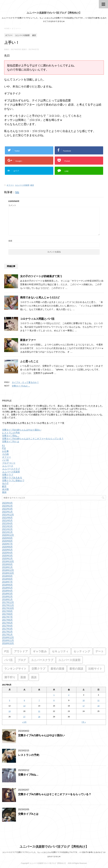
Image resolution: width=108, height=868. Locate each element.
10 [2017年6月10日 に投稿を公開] (84, 700)
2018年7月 (7, 582)
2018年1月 (7, 599)
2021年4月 (7, 523)
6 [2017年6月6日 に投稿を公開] (24, 700)
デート (100, 651)
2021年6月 (7, 518)
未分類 (5, 489)
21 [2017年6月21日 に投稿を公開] (39, 711)
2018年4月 (7, 591)
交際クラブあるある (12, 478)
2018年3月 (7, 594)
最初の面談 (76, 669)
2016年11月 (8, 640)
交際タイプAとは (11, 442)
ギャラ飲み (40, 651)
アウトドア (21, 651)
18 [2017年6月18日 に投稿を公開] (98, 706)
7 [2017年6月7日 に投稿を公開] (39, 700)
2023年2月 (7, 506)
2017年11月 (8, 605)
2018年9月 (7, 576)
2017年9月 (7, 611)
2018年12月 (8, 570)
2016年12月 (8, 637)
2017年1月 (7, 635)
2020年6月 (7, 547)
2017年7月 (7, 617)
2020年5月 (7, 550)
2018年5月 (7, 588)
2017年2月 (7, 632)
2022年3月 (7, 509)
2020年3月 (7, 556)
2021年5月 (7, 520)
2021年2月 (7, 529)
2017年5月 (7, 623)
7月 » (84, 722)
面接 (23, 677)
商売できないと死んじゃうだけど (40, 298)
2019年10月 (8, 561)
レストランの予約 (11, 433)
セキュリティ (60, 651)
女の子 (5, 483)
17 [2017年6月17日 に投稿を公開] (84, 706)
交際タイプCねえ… (21, 386)
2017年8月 (7, 614)
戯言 (32, 185)
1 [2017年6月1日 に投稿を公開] (54, 695)
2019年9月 (7, 564)
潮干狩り (10, 677)
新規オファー (28, 340)
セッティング (82, 651)
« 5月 (24, 722)
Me (17, 192)
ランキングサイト (15, 669)
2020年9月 (7, 538)
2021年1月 (7, 532)
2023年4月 (7, 503)
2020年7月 (7, 544)
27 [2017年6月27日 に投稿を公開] (24, 717)
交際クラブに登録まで (13, 481)
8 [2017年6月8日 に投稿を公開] (54, 700)
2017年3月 (7, 629)
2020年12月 (8, 535)
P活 (4, 448)
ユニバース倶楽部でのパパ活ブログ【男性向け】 (54, 13)
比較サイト (95, 669)
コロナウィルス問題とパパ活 (37, 319)
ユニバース (8, 466)
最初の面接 (57, 669)
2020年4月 (7, 553)
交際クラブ (8, 475)
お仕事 (5, 451)
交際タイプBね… (11, 436)
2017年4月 (7, 626)
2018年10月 (8, 573)
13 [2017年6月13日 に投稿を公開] (24, 706)
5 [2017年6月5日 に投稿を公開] (10, 700)
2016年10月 (8, 643)
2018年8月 (7, 579)
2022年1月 (7, 512)
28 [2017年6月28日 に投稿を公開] (39, 717)
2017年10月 (8, 608)
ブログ (22, 660)
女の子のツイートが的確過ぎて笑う (41, 276)
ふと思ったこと (29, 361)
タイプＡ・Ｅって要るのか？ (25, 382)
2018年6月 (7, 585)
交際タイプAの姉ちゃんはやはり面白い (22, 430)
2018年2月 (7, 597)
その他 (5, 454)
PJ (3, 446)
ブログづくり (9, 463)
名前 (10, 241)
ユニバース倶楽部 (22, 185)
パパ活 (5, 460)
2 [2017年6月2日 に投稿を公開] (69, 695)
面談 (4, 492)
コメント (12, 205)
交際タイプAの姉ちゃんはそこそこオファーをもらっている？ (33, 439)
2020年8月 (7, 541)
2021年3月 (7, 526)
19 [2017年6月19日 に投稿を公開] (10, 711)
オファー (10, 185)
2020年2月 (7, 558)
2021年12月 (8, 515)
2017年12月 (8, 602)
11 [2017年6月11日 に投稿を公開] (98, 700)
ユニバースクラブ (11, 469)
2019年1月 (7, 567)
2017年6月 (7, 620)
